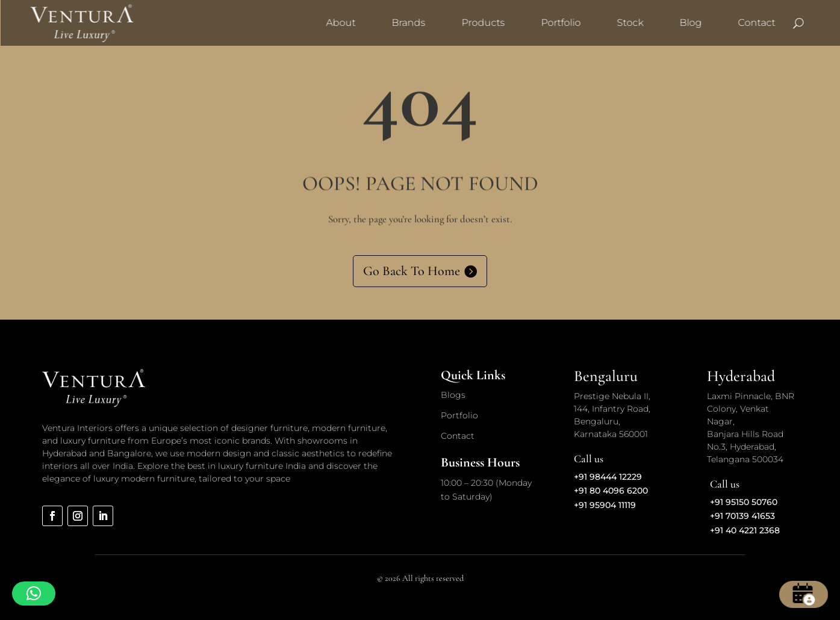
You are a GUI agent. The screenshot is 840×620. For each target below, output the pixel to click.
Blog (690, 23)
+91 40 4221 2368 (745, 530)
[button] (34, 594)
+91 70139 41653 (742, 516)
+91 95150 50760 (744, 502)
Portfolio (561, 23)
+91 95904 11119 (605, 505)
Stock (630, 23)
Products (483, 23)
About (341, 23)
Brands (408, 23)
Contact (756, 23)
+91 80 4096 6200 (611, 491)
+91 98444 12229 (608, 477)
